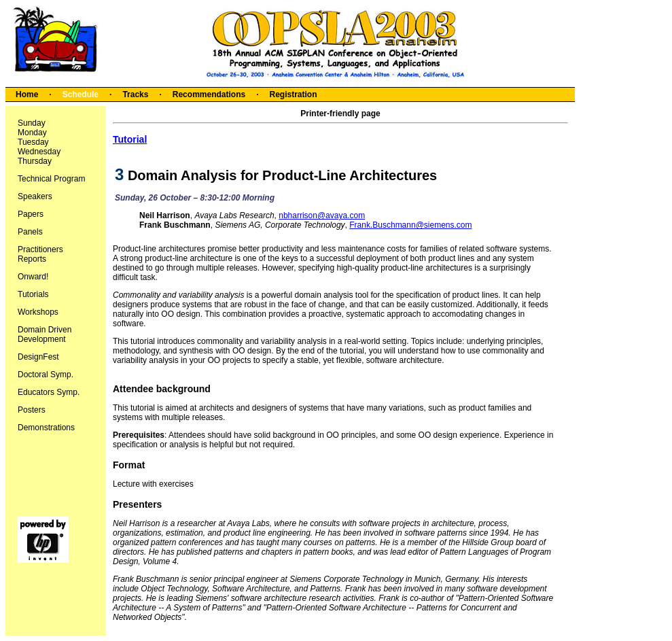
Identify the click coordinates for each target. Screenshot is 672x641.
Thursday (35, 161)
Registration (293, 94)
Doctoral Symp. (46, 375)
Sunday (32, 123)
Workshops (38, 312)
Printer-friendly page (340, 114)
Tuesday (33, 142)
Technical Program (51, 179)
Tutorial (130, 139)
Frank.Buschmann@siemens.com (410, 225)
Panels (30, 232)
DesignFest (38, 357)
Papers (31, 214)
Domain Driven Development (45, 334)
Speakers (35, 196)
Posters (32, 410)
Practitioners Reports (40, 254)
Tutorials (33, 294)
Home (27, 94)
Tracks (135, 94)
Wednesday (39, 152)
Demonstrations (46, 428)
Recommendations (209, 94)
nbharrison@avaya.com (322, 215)
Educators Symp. (49, 392)
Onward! (33, 277)
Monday (32, 133)
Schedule (81, 94)
